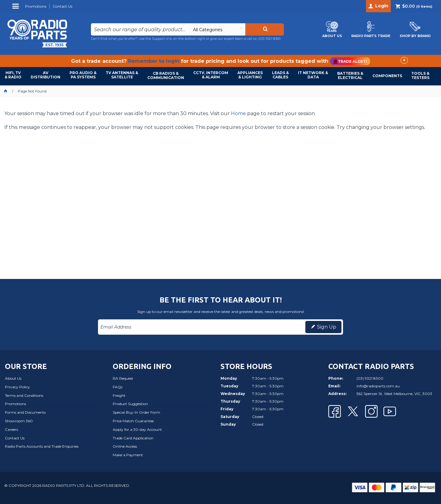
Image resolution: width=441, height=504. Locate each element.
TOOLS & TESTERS (420, 75)
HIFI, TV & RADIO (13, 75)
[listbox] (216, 29)
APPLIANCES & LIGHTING (250, 75)
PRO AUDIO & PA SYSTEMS (83, 75)
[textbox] (139, 29)
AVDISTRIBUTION (45, 75)
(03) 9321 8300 (269, 39)
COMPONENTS (387, 76)
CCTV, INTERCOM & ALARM (211, 75)
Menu (16, 8)
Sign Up (327, 327)
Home (238, 113)
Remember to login (154, 61)
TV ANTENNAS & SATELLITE (122, 75)
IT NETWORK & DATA (313, 75)
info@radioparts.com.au (378, 386)
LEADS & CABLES (280, 75)
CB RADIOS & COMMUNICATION (166, 75)
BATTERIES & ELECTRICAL (350, 75)
